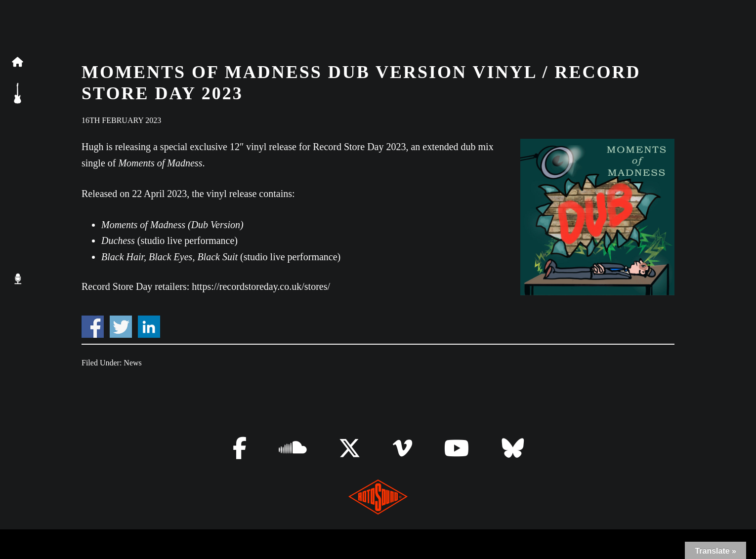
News (132, 363)
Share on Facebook (93, 327)
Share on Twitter (121, 327)
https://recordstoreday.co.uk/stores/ (261, 286)
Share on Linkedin (149, 327)
